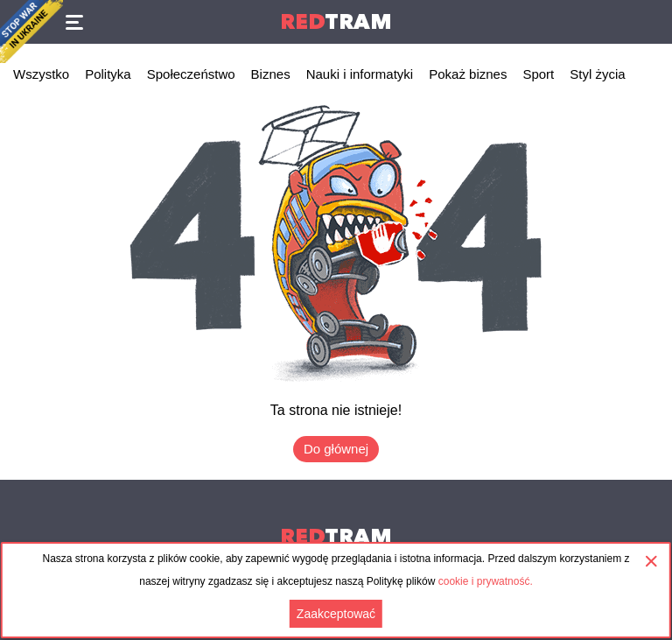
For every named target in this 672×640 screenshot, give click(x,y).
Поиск (650, 22)
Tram (336, 21)
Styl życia (597, 74)
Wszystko (41, 74)
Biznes (271, 74)
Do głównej (336, 449)
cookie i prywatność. (486, 581)
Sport (538, 74)
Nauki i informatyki (360, 74)
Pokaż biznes (468, 74)
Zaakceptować (336, 614)
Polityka (108, 74)
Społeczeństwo (191, 74)
